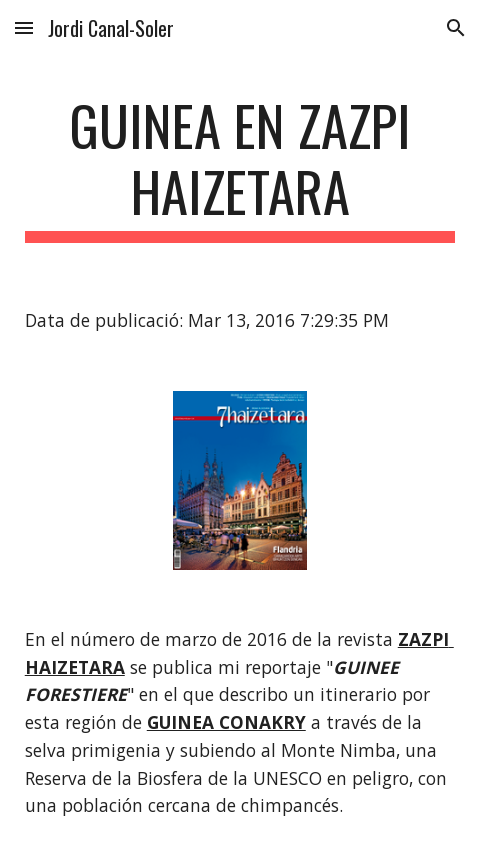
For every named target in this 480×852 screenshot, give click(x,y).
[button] (24, 27)
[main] (240, 167)
